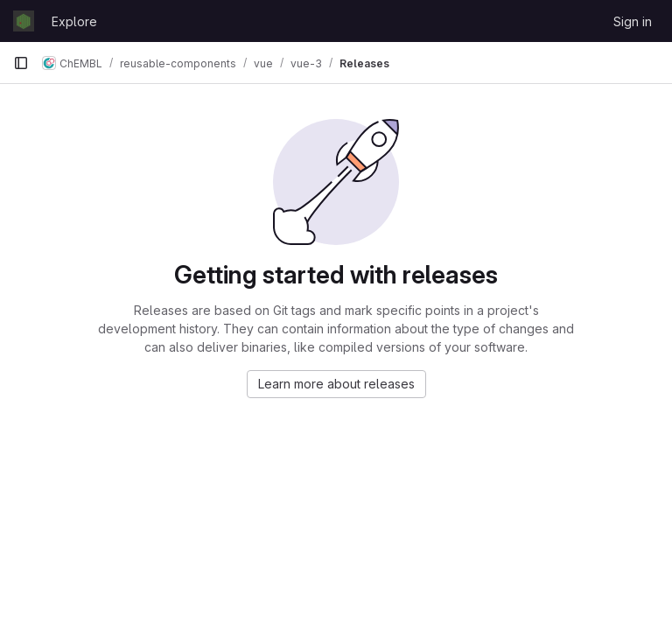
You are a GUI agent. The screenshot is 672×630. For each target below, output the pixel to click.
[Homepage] (24, 21)
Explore (74, 21)
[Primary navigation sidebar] (21, 63)
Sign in (633, 21)
